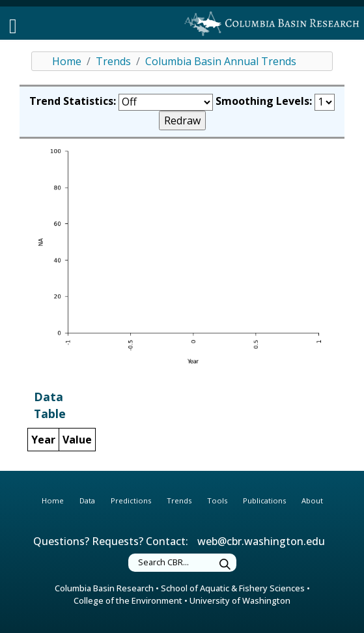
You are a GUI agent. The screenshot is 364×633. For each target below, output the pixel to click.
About (312, 500)
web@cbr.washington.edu (261, 541)
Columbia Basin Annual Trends (221, 61)
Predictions (131, 500)
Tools (217, 500)
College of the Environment (128, 600)
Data (87, 500)
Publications (264, 500)
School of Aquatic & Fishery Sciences (233, 588)
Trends (113, 61)
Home (67, 61)
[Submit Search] (225, 564)
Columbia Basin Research (104, 588)
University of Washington (240, 600)
